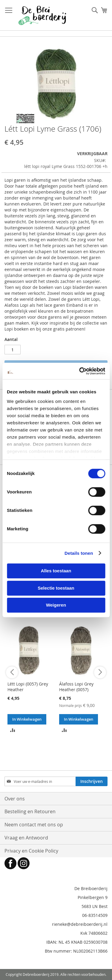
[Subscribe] (92, 781)
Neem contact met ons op (34, 825)
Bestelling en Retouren (30, 811)
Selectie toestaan (56, 588)
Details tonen (79, 553)
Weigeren (56, 605)
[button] (13, 730)
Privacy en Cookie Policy (31, 851)
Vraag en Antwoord (26, 838)
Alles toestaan (56, 571)
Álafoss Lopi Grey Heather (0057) (76, 687)
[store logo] (42, 15)
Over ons (15, 799)
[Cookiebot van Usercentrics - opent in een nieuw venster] (80, 371)
